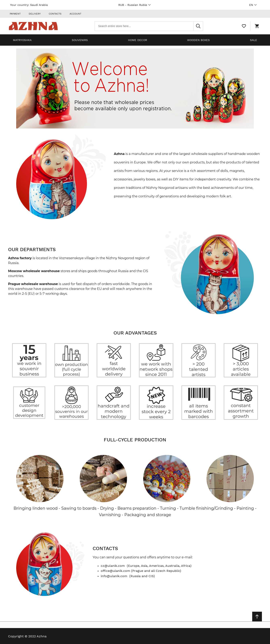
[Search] (199, 26)
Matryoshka (22, 40)
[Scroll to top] (257, 616)
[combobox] (150, 26)
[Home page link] (34, 26)
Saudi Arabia (39, 5)
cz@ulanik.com (113, 565)
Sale (254, 40)
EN (254, 5)
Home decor (138, 40)
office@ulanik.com (115, 571)
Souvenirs (80, 40)
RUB (135, 5)
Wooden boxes (198, 40)
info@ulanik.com (114, 576)
